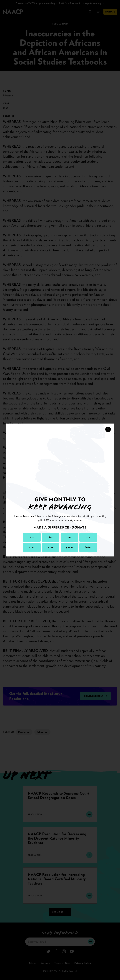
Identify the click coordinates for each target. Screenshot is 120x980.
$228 (51, 547)
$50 (69, 537)
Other (88, 547)
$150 (32, 547)
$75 (88, 537)
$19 (32, 537)
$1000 (69, 547)
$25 (51, 537)
